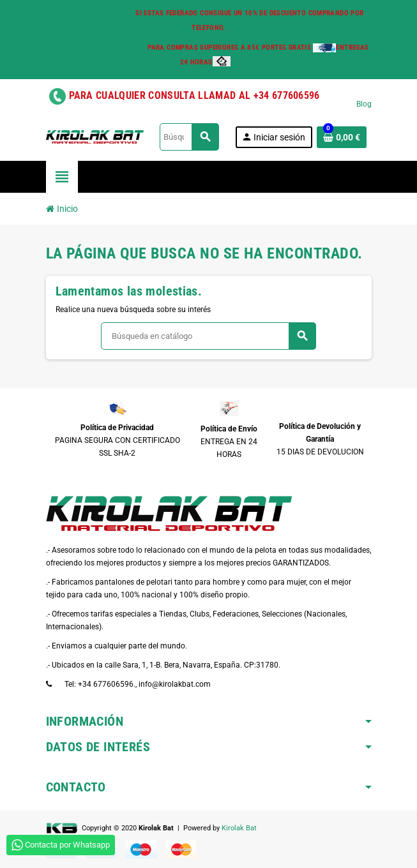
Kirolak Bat (239, 828)
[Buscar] (189, 137)
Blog (364, 104)
